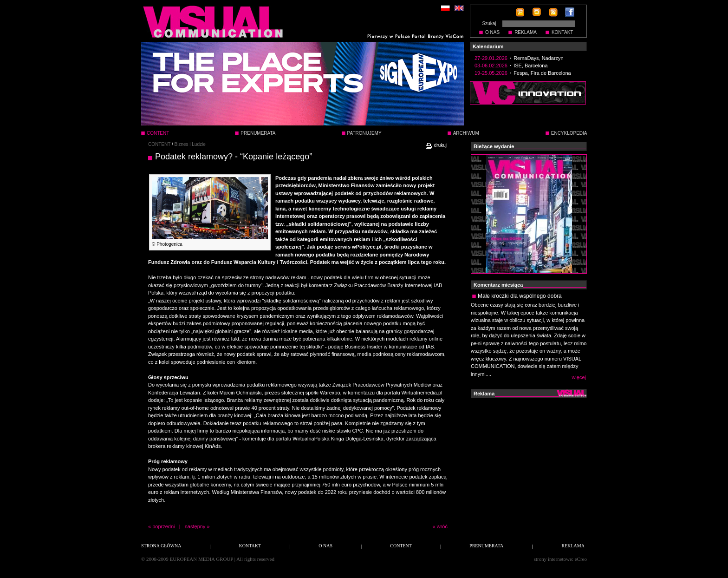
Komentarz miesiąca (498, 285)
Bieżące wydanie (494, 146)
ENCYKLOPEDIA (569, 133)
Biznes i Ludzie (190, 144)
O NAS (492, 32)
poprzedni (163, 526)
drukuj (436, 145)
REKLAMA (526, 32)
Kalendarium (488, 46)
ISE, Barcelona (530, 66)
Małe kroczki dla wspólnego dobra (520, 296)
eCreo (581, 559)
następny (195, 526)
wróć (442, 526)
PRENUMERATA (258, 133)
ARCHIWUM (466, 133)
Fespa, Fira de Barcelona (542, 73)
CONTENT (159, 144)
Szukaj (489, 23)
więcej (579, 377)
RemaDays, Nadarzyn (539, 58)
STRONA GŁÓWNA (161, 546)
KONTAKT (562, 32)
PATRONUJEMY (364, 133)
